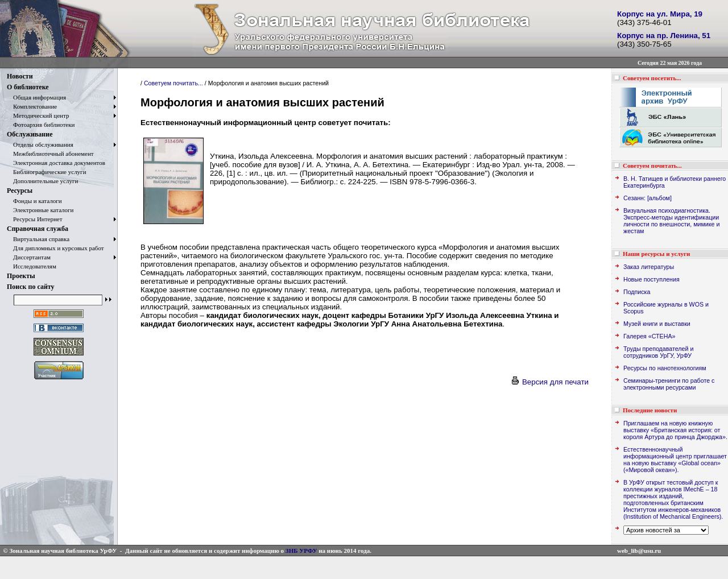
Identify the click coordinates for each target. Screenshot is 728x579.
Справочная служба (38, 229)
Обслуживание (30, 134)
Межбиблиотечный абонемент (50, 154)
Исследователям (32, 266)
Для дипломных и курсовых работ (55, 248)
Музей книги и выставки (657, 324)
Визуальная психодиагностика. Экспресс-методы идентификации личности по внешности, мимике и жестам (671, 221)
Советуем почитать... (173, 83)
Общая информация (36, 97)
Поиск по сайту (31, 287)
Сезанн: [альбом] (648, 198)
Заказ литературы (649, 267)
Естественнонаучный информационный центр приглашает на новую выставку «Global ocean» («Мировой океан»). (675, 460)
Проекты (21, 276)
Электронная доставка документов (56, 163)
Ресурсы (20, 191)
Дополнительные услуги (42, 181)
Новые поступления (652, 279)
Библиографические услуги (47, 172)
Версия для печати (549, 382)
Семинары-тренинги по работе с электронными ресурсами (669, 384)
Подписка (637, 292)
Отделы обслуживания (40, 144)
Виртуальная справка (38, 239)
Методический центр (38, 115)
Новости (20, 76)
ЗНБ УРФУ (301, 551)
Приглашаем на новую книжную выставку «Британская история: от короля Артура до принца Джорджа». (675, 430)
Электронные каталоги (40, 210)
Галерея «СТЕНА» (649, 336)
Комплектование (32, 106)
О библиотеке (28, 87)
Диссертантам (29, 257)
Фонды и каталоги (34, 201)
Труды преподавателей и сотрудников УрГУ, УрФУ (658, 352)
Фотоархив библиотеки (41, 125)
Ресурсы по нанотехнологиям (665, 368)
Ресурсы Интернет (35, 219)
